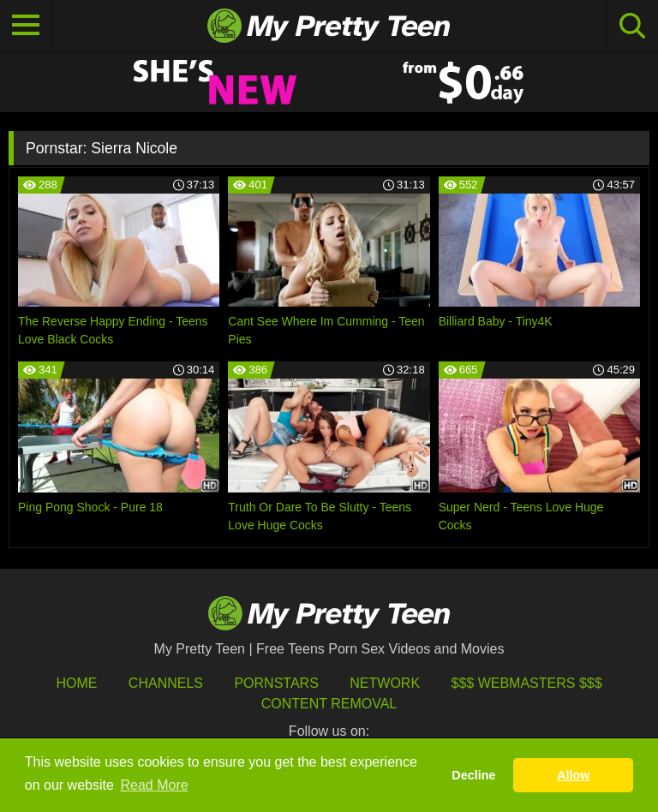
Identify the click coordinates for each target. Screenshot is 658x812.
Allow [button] (573, 775)
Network (385, 683)
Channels (166, 683)
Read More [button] (155, 785)
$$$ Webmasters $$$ (527, 683)
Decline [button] (473, 775)
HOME (76, 683)
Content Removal (329, 704)
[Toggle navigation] (26, 26)
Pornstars (276, 683)
